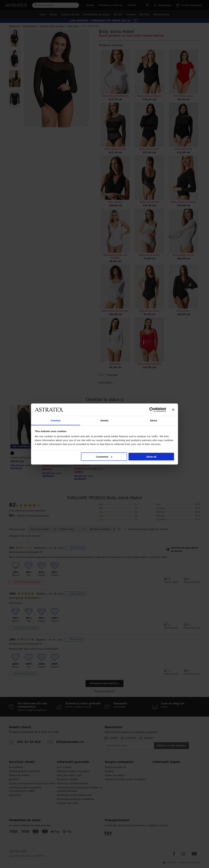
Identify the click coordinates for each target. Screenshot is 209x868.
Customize (104, 457)
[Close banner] (173, 410)
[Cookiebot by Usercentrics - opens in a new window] (152, 410)
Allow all (151, 457)
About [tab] (153, 420)
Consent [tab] (56, 420)
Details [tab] (104, 420)
